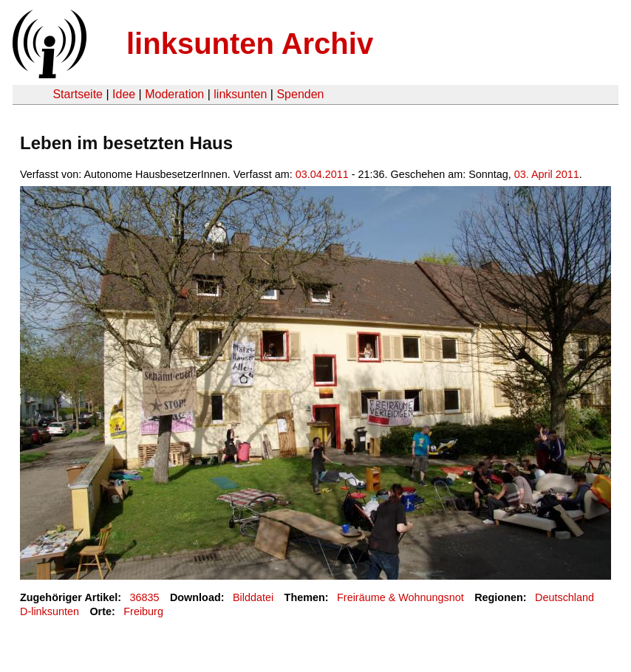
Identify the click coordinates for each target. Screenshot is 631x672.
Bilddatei (253, 597)
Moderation (174, 94)
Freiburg (143, 611)
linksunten (240, 94)
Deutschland (565, 597)
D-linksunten (50, 611)
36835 (145, 597)
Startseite (78, 94)
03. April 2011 (547, 174)
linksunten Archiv (250, 44)
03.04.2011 (322, 174)
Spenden (300, 94)
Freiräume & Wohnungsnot (400, 597)
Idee (124, 94)
